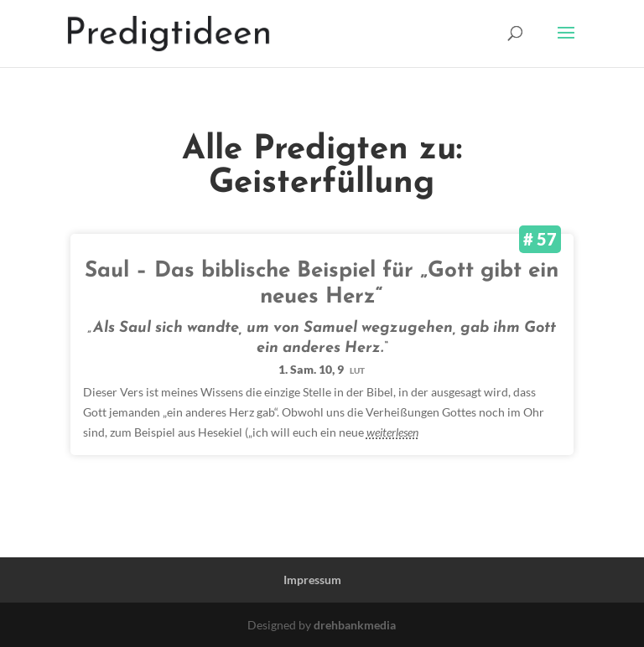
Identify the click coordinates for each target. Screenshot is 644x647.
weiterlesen (392, 432)
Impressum (312, 580)
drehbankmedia (355, 625)
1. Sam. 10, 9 (322, 369)
